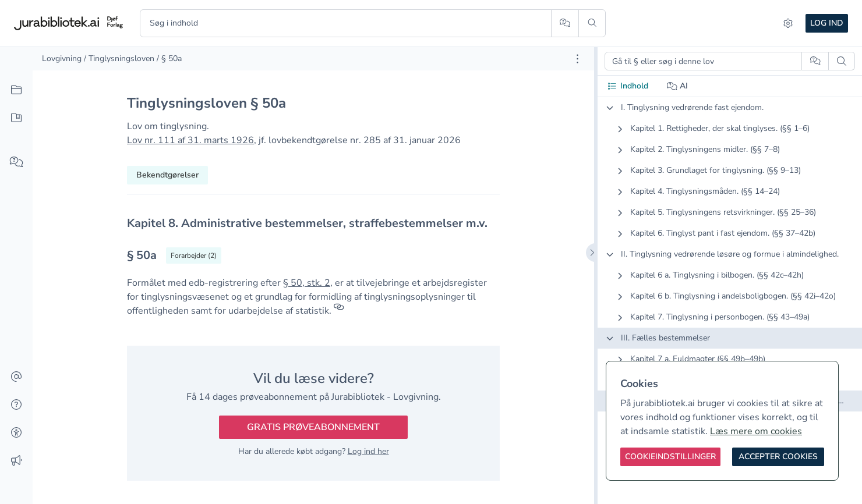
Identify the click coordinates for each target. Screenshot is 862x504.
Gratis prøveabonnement (313, 427)
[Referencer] (339, 311)
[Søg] (592, 23)
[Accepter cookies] (778, 457)
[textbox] (313, 223)
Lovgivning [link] (62, 58)
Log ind (827, 23)
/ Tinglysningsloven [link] (119, 58)
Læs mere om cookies (756, 431)
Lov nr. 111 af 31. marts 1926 (190, 140)
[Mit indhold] (16, 118)
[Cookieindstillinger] (670, 457)
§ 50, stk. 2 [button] (307, 283)
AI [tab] (678, 86)
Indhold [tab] (628, 86)
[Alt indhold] (16, 90)
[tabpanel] (730, 264)
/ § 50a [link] (169, 58)
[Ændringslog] (16, 461)
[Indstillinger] (788, 23)
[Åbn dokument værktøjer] (577, 59)
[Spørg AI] (565, 23)
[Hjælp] (16, 405)
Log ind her (368, 451)
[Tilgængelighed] (16, 433)
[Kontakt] (16, 377)
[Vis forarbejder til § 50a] (194, 255)
